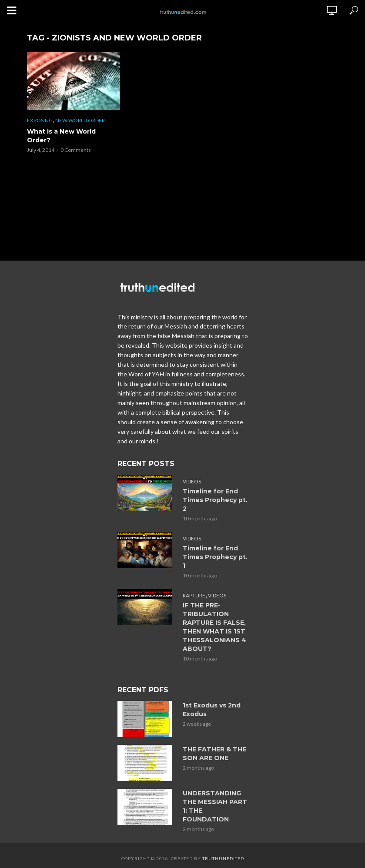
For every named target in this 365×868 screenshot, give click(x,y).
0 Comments (76, 150)
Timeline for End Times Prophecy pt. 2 (215, 500)
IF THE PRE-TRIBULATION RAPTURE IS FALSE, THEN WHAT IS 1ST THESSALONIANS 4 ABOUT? (214, 627)
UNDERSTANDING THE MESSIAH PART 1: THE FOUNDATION (215, 806)
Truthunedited (223, 858)
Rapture (194, 595)
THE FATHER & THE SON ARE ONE (214, 754)
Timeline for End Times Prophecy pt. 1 (215, 557)
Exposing (40, 120)
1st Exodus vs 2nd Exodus (212, 710)
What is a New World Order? (61, 136)
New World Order (80, 120)
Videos (192, 481)
